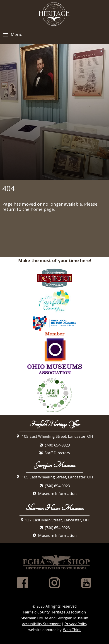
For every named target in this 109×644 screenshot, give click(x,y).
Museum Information (54, 493)
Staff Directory (55, 453)
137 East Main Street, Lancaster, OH (54, 520)
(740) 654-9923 (55, 445)
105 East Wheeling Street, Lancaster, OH (55, 436)
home (37, 209)
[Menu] (6, 35)
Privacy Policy (76, 624)
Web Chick (72, 630)
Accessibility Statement (41, 624)
